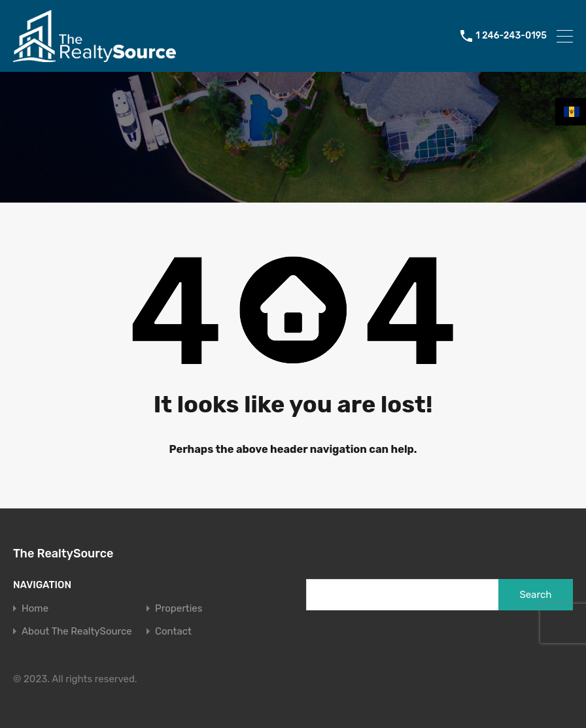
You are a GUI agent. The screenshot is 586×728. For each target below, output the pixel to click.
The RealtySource (63, 554)
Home (35, 609)
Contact (173, 632)
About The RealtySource (77, 632)
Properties (179, 609)
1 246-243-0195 (511, 36)
